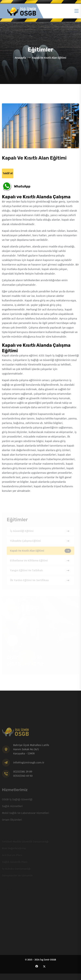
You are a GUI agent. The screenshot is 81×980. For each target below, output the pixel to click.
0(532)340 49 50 (23, 777)
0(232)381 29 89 (23, 773)
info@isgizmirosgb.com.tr (29, 764)
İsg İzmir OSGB (48, 960)
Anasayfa (20, 58)
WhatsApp (22, 186)
